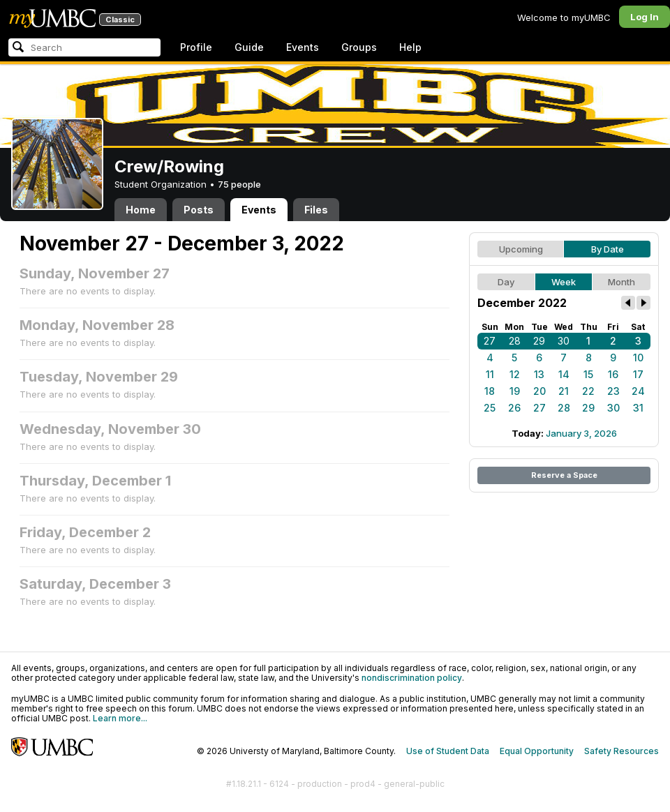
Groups (359, 47)
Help (410, 47)
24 (638, 391)
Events (303, 47)
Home (141, 210)
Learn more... (120, 718)
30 (564, 341)
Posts (199, 210)
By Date (608, 249)
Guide (249, 47)
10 (638, 358)
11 (490, 374)
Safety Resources (621, 751)
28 (515, 341)
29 (539, 341)
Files (316, 210)
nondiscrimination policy (412, 678)
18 (490, 391)
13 (539, 374)
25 (490, 408)
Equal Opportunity (537, 751)
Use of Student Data (448, 751)
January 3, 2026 (581, 433)
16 (613, 374)
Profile (196, 47)
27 (490, 341)
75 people (239, 184)
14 (564, 374)
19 (515, 391)
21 (564, 391)
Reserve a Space (564, 475)
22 (588, 391)
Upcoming (521, 249)
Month (621, 282)
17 (638, 374)
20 (539, 391)
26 (514, 408)
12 (515, 374)
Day (506, 282)
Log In (645, 17)
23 (613, 391)
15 (588, 374)
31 (638, 408)
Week (564, 282)
